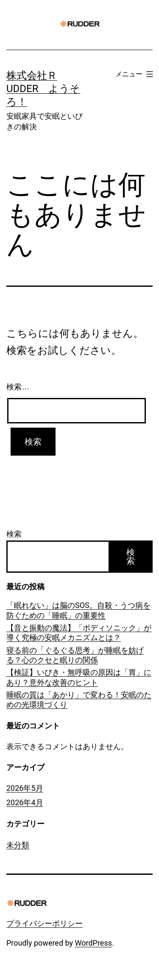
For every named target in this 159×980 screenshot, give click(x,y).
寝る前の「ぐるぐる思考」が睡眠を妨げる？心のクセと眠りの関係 (75, 655)
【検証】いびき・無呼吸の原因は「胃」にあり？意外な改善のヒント (79, 677)
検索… (18, 387)
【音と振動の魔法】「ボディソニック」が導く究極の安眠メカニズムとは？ (79, 633)
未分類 (18, 845)
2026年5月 (25, 788)
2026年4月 (25, 802)
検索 (14, 534)
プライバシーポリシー (45, 923)
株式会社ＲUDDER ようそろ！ (43, 89)
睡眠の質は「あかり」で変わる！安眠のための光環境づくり (79, 700)
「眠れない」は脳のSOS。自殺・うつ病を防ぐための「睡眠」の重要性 (78, 610)
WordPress (93, 943)
